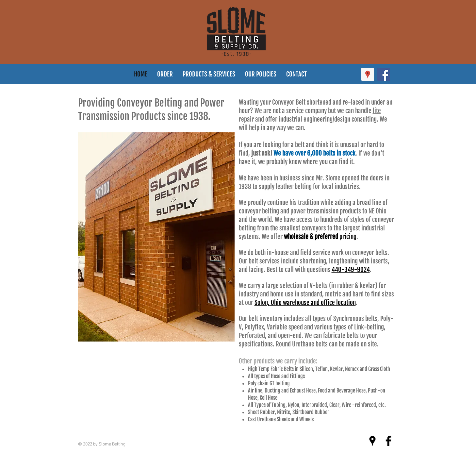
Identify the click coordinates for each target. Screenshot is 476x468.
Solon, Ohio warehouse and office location (305, 303)
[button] (261, 74)
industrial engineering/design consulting (328, 119)
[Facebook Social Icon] (384, 74)
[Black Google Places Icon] (372, 441)
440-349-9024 (351, 270)
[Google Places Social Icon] (368, 74)
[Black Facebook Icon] (388, 441)
